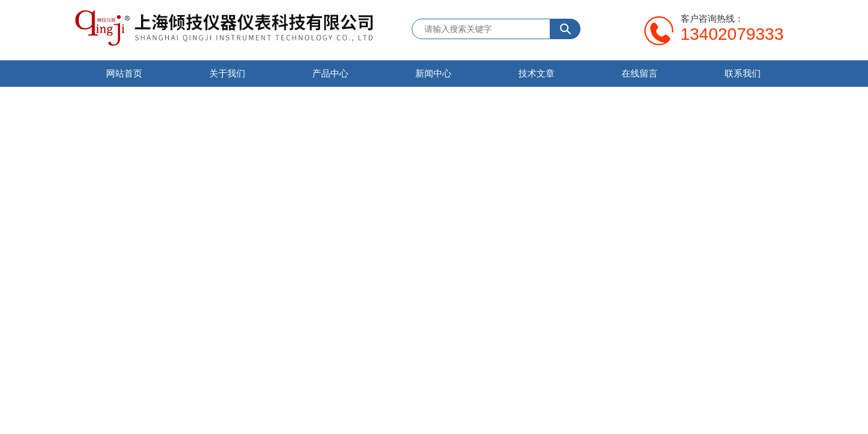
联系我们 (743, 73)
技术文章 (536, 73)
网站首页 (124, 73)
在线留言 (640, 73)
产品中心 (330, 73)
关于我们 (227, 73)
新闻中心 (433, 73)
